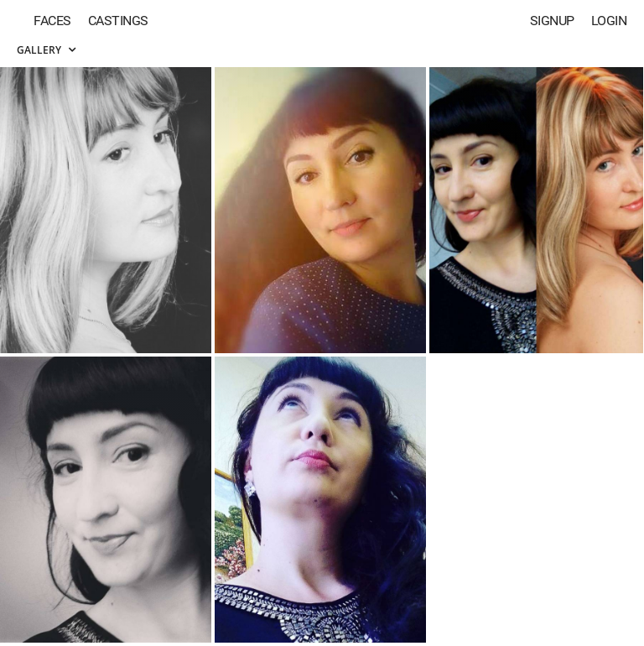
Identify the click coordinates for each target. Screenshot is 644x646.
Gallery (46, 50)
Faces (52, 21)
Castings (118, 21)
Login (609, 21)
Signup (552, 21)
